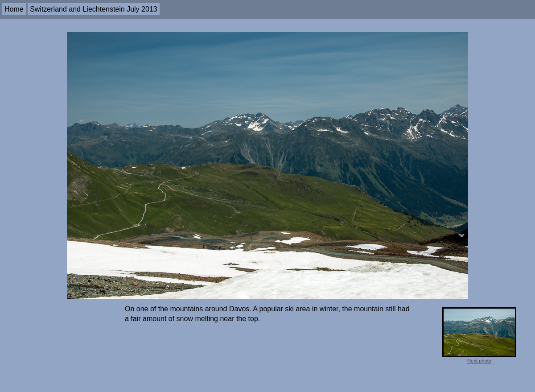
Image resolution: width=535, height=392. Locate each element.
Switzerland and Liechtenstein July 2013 (94, 9)
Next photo (479, 361)
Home (14, 9)
